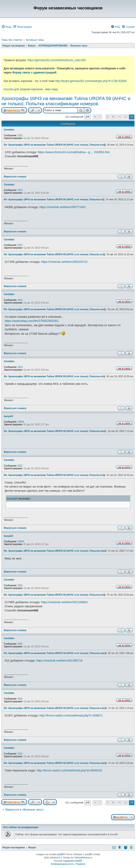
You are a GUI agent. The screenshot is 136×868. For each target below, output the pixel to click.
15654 (21, 422)
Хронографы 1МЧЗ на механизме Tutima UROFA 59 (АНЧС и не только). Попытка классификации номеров (66, 101)
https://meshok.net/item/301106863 (64, 602)
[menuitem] (6, 27)
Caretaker (9, 130)
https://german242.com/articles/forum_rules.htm (57, 60)
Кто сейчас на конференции (21, 827)
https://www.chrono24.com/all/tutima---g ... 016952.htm (74, 152)
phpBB (60, 854)
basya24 (8, 416)
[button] (88, 117)
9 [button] (108, 117)
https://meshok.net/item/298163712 (64, 262)
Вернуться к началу (15, 177)
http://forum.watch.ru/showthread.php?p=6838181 (69, 770)
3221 (20, 135)
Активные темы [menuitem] (35, 40)
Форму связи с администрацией (34, 73)
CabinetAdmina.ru (83, 858)
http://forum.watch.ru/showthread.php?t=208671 (71, 715)
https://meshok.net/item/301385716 (59, 660)
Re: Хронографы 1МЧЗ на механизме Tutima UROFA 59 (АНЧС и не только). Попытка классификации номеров (66, 145)
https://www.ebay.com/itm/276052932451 (32, 321)
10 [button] (113, 117)
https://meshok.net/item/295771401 (63, 207)
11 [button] (119, 117)
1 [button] (100, 117)
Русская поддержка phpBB (68, 861)
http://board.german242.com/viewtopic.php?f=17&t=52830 (91, 81)
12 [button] (125, 117)
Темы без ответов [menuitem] (12, 40)
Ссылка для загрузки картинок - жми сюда (31, 89)
